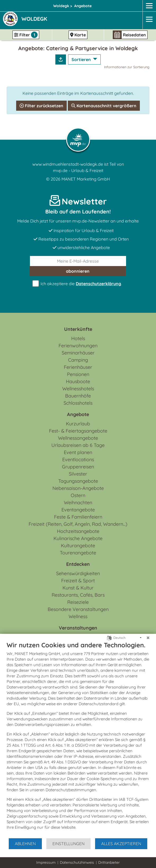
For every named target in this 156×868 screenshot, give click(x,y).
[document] (78, 739)
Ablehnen (25, 844)
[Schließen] (148, 638)
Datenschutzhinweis (77, 862)
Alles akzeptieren (121, 844)
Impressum (46, 862)
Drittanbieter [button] (109, 862)
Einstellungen (68, 844)
